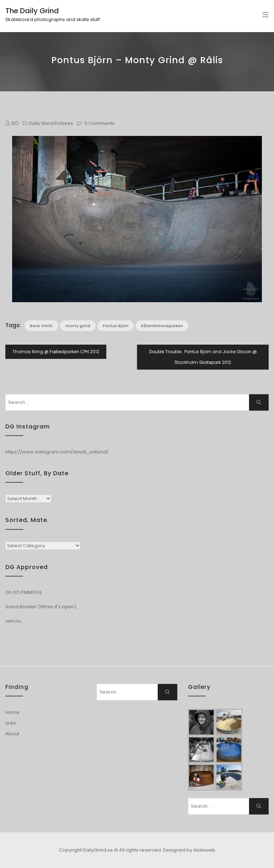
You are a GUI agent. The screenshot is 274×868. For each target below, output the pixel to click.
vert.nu (13, 621)
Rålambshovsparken (162, 326)
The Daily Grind (32, 11)
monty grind (78, 326)
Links (11, 723)
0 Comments (100, 123)
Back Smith (41, 326)
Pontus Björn (116, 326)
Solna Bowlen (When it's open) (41, 607)
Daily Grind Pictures (51, 123)
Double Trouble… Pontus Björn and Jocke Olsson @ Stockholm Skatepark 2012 (203, 357)
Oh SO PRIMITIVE (24, 592)
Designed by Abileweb (189, 850)
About (12, 734)
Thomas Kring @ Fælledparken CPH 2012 (56, 352)
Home (12, 712)
